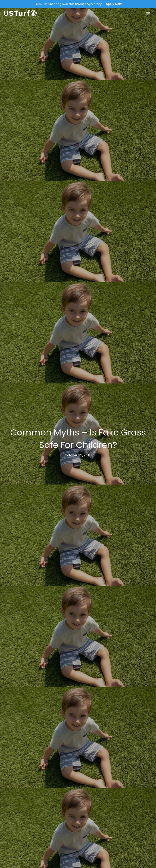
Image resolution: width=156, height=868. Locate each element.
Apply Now (114, 4)
